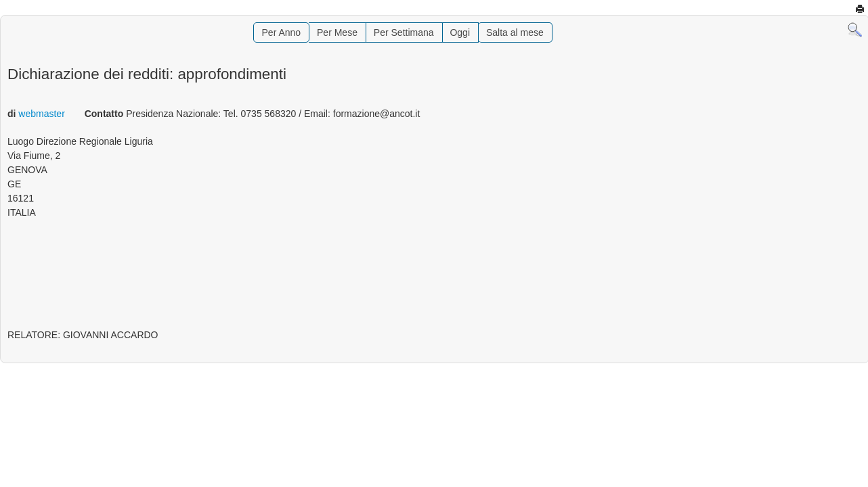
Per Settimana (404, 32)
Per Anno (282, 32)
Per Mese (337, 32)
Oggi (460, 32)
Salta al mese (515, 32)
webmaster (41, 114)
